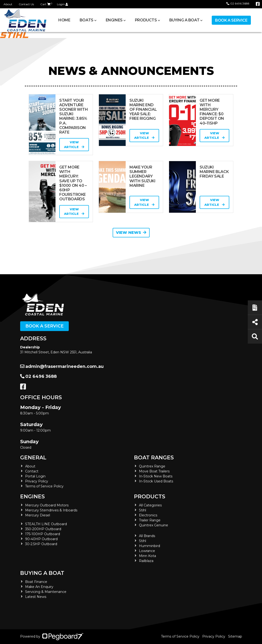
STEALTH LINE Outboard (46, 524)
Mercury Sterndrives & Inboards (51, 510)
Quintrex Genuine (154, 525)
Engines (114, 20)
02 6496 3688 (238, 3)
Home (64, 20)
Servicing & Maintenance (46, 592)
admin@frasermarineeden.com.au (62, 366)
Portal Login (35, 476)
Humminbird (149, 546)
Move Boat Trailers (154, 471)
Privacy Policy (37, 481)
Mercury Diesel (38, 515)
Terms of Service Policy (44, 486)
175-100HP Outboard (43, 534)
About (8, 4)
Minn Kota (147, 556)
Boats (87, 20)
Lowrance (147, 551)
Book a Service (231, 20)
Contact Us (26, 4)
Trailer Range (150, 520)
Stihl (142, 510)
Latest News (36, 597)
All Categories (150, 505)
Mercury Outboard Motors (47, 505)
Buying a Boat (184, 20)
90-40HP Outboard (41, 539)
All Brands (147, 536)
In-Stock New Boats (156, 476)
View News (131, 233)
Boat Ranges (154, 458)
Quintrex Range (152, 466)
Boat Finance (36, 582)
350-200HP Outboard (43, 529)
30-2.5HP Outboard (41, 544)
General (33, 458)
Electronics (148, 515)
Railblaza (146, 561)
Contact (32, 471)
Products (146, 20)
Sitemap (235, 636)
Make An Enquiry (39, 587)
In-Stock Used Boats (156, 481)
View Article (74, 144)
